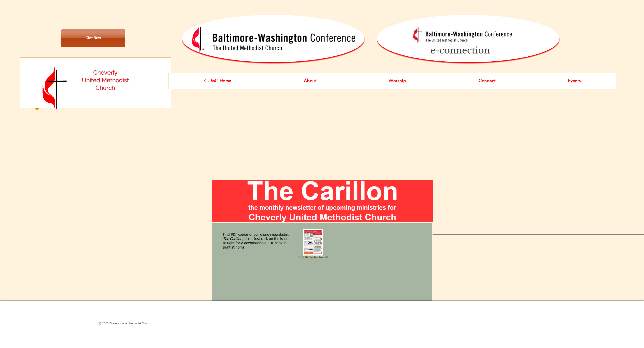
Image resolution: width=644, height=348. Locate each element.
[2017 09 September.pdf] (313, 245)
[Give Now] (93, 38)
